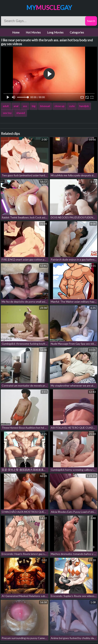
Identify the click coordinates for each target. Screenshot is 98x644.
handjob (84, 106)
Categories (77, 32)
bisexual (45, 106)
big (34, 106)
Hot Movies (33, 32)
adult (6, 106)
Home (16, 32)
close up (60, 106)
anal (16, 106)
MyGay (49, 8)
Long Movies (55, 32)
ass (25, 106)
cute (72, 106)
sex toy (7, 113)
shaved (21, 113)
